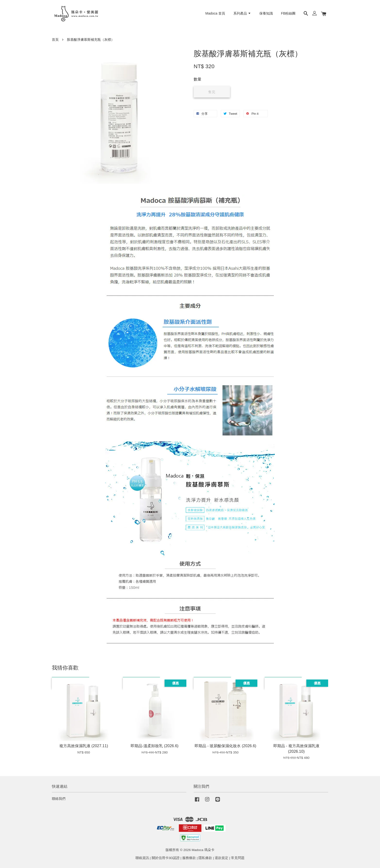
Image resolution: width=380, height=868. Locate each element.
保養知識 (266, 13)
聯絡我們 (59, 799)
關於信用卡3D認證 (166, 858)
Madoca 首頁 (215, 13)
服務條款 (189, 858)
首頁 (55, 40)
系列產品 (242, 13)
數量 (198, 79)
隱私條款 (205, 858)
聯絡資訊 (142, 858)
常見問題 (238, 858)
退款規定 (222, 858)
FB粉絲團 (288, 13)
